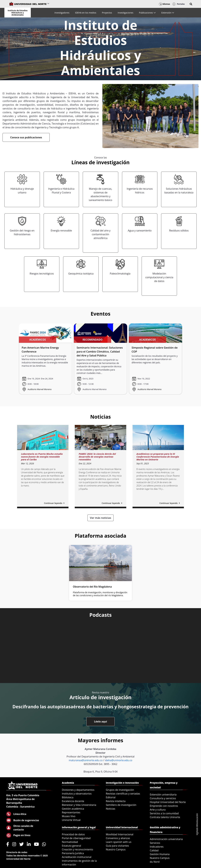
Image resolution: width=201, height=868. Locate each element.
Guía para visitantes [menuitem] (117, 846)
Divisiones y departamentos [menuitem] (78, 790)
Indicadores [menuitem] (157, 847)
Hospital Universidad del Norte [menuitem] (168, 802)
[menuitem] (62, 13)
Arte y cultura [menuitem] (158, 810)
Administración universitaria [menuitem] (166, 839)
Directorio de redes (17, 852)
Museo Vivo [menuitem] (69, 816)
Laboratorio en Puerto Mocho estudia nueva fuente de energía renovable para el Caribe (42, 457)
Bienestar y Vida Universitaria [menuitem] (79, 805)
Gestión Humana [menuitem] (160, 854)
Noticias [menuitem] (111, 809)
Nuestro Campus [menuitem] (116, 849)
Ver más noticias (101, 518)
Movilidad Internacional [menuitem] (120, 834)
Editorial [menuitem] (111, 797)
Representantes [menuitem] (71, 812)
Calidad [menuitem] (154, 850)
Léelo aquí (100, 722)
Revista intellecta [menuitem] (116, 801)
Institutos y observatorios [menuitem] (77, 794)
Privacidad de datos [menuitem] (73, 834)
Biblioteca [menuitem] (68, 797)
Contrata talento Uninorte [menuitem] (165, 817)
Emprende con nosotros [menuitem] (164, 806)
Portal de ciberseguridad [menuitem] (76, 838)
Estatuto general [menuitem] (71, 846)
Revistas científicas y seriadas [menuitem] (123, 794)
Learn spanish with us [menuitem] (119, 842)
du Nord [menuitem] (155, 862)
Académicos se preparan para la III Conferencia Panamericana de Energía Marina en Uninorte (158, 457)
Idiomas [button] (164, 4)
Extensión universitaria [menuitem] (163, 795)
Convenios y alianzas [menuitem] (118, 838)
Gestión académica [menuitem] (73, 809)
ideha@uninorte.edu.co (118, 760)
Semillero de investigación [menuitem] (121, 805)
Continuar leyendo (54, 503)
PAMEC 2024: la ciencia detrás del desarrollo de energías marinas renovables (97, 457)
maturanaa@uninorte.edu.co (86, 760)
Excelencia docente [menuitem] (73, 801)
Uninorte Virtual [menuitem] (71, 820)
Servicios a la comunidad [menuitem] (164, 813)
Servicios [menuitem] (155, 843)
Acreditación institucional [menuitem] (77, 857)
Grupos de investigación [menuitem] (120, 790)
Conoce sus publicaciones (26, 137)
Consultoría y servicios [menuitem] (163, 798)
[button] (191, 4)
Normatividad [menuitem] (70, 842)
